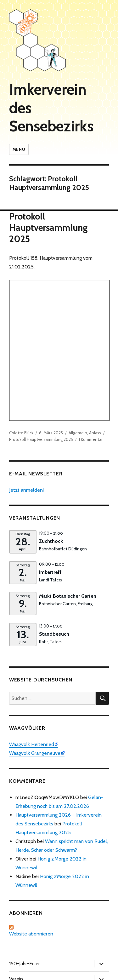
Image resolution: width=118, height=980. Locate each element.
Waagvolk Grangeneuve (35, 621)
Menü (19, 149)
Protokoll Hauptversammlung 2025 (48, 228)
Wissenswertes (26, 939)
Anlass (95, 301)
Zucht (15, 908)
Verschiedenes (25, 924)
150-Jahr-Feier (25, 832)
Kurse (15, 893)
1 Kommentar (91, 307)
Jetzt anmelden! (26, 358)
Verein (16, 847)
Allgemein (78, 301)
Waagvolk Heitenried (32, 612)
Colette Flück (21, 301)
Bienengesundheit (29, 862)
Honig (15, 878)
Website (18, 954)
